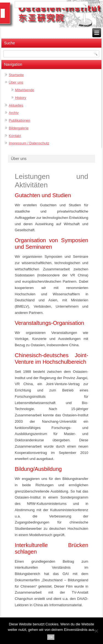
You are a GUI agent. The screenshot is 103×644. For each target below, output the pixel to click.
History (21, 98)
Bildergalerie (19, 128)
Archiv (14, 113)
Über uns (16, 82)
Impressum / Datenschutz (29, 143)
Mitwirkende (25, 90)
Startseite (16, 75)
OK (51, 637)
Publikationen (20, 120)
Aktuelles (16, 105)
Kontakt (15, 136)
